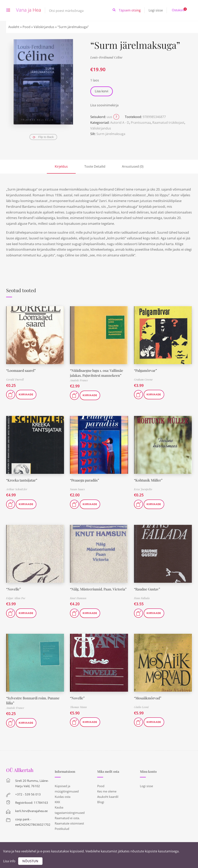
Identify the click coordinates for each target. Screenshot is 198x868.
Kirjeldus (61, 166)
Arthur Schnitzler (17, 489)
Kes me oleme (107, 791)
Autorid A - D (120, 123)
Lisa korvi (102, 91)
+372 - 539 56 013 (28, 793)
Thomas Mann (78, 707)
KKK (57, 801)
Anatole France (79, 380)
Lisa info (9, 861)
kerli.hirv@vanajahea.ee (31, 810)
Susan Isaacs (77, 489)
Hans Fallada (142, 598)
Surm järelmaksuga (111, 134)
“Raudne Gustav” (147, 588)
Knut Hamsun (78, 598)
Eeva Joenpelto (143, 489)
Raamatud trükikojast (168, 123)
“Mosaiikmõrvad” (148, 697)
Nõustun (30, 861)
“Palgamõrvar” (146, 370)
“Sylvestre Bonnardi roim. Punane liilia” (33, 700)
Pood (26, 27)
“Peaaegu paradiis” (85, 480)
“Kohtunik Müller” (148, 480)
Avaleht (14, 27)
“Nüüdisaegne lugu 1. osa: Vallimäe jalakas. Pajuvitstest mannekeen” (97, 373)
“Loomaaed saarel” (21, 370)
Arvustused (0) (133, 166)
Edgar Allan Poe (16, 598)
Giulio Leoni (141, 707)
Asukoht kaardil (108, 796)
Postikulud (62, 828)
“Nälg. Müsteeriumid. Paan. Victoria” (99, 588)
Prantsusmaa (141, 123)
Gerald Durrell (15, 379)
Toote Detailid (95, 166)
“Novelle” (14, 588)
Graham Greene (143, 379)
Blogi (101, 801)
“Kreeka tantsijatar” (22, 480)
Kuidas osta (63, 796)
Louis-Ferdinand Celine (106, 57)
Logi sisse (156, 10)
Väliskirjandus (44, 27)
